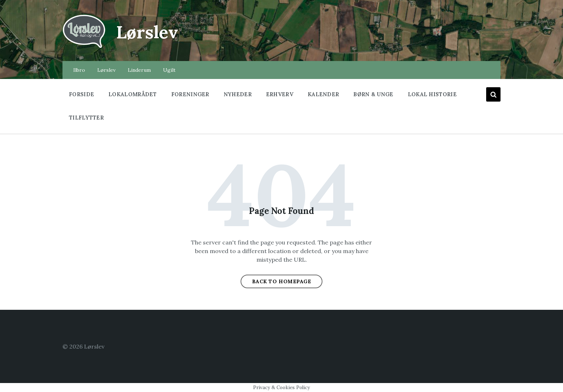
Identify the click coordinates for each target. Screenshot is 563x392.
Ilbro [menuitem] (79, 70)
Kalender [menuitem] (323, 94)
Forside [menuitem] (82, 94)
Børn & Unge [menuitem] (373, 94)
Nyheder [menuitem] (238, 94)
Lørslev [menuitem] (106, 70)
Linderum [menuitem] (139, 70)
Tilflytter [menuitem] (86, 118)
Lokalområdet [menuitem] (133, 94)
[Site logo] (84, 47)
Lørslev (147, 32)
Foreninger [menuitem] (190, 94)
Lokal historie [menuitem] (432, 94)
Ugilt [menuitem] (169, 70)
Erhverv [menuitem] (280, 94)
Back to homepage (282, 281)
